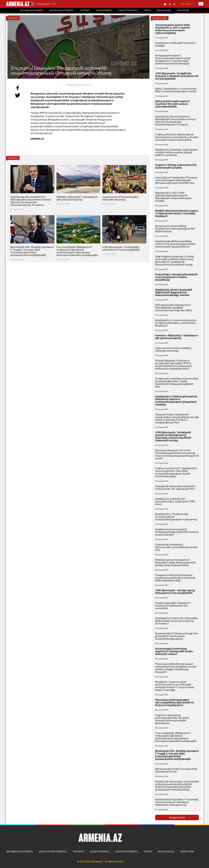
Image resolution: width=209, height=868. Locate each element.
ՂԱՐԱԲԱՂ (79, 852)
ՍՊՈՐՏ (148, 852)
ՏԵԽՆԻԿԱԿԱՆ (166, 852)
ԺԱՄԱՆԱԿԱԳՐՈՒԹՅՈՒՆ (53, 852)
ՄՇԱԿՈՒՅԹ (187, 852)
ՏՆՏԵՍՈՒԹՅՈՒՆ (100, 852)
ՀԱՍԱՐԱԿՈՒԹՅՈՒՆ (127, 852)
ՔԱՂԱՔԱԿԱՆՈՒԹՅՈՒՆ (20, 852)
